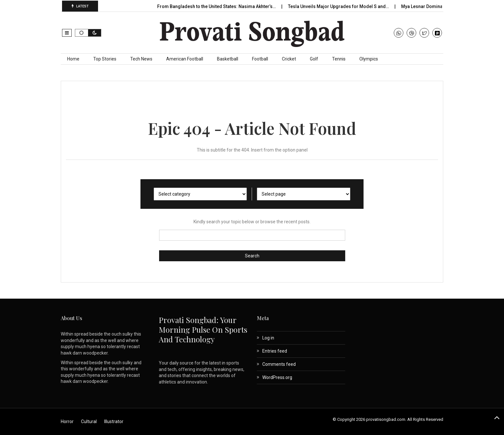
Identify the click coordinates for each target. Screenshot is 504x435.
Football (260, 59)
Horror (67, 421)
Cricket (289, 59)
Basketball (228, 59)
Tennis (339, 59)
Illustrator (114, 421)
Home (73, 59)
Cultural (89, 421)
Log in (268, 338)
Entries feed (275, 351)
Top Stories (105, 59)
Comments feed (279, 364)
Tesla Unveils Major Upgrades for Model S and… (339, 6)
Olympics (369, 59)
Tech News (141, 59)
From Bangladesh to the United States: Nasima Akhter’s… (217, 6)
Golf (314, 59)
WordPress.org (277, 377)
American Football (185, 59)
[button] (67, 33)
